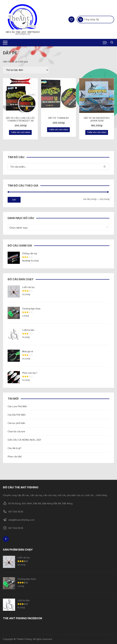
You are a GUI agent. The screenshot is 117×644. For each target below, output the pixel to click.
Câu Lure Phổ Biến (17, 406)
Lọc (14, 200)
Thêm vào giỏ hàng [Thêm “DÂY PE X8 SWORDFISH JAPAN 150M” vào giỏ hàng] (97, 132)
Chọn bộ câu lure (16, 431)
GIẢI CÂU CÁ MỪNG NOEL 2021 (24, 440)
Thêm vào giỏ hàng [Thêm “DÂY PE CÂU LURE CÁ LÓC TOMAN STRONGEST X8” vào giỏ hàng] (20, 132)
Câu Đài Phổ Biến (17, 415)
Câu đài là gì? (14, 448)
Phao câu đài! (15, 456)
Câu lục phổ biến (16, 423)
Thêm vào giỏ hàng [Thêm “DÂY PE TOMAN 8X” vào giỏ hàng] (58, 130)
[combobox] (58, 227)
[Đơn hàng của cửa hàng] (26, 70)
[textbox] (58, 228)
